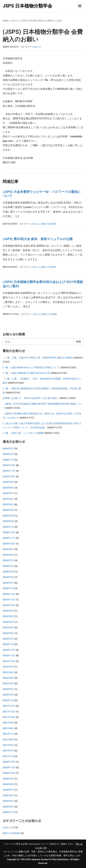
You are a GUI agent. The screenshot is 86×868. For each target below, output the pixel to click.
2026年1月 (8, 460)
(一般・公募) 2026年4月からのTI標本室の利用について (31, 367)
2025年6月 (8, 499)
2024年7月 (8, 560)
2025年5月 (8, 504)
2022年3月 (8, 689)
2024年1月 (8, 588)
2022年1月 (8, 700)
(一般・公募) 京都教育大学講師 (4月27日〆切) (27, 373)
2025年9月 (8, 482)
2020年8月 (8, 784)
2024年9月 (8, 549)
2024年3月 (8, 577)
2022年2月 (8, 695)
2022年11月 (9, 655)
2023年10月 (9, 605)
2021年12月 (9, 706)
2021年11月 (9, 712)
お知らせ (15, 21)
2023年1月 (8, 644)
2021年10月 (9, 717)
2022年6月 (8, 678)
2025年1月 (8, 527)
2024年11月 (9, 538)
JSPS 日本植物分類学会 (27, 6)
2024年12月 (9, 532)
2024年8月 (8, 555)
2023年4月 (8, 627)
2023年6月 (8, 622)
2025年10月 (9, 476)
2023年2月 (8, 639)
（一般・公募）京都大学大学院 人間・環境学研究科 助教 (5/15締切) (38, 358)
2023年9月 (8, 611)
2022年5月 (8, 683)
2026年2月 (8, 454)
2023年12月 (9, 594)
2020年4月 (8, 807)
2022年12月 (9, 650)
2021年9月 (8, 723)
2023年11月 (9, 600)
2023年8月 (8, 616)
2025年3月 (8, 516)
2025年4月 (8, 510)
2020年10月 (9, 773)
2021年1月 (8, 756)
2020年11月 (9, 767)
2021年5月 (8, 745)
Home (6, 21)
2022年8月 (8, 672)
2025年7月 (8, 493)
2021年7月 (8, 734)
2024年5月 (8, 566)
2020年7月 (8, 790)
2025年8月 (8, 488)
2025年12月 (9, 465)
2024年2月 (8, 583)
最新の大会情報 (48, 224)
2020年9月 (8, 779)
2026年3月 (8, 449)
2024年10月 (9, 544)
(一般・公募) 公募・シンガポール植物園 (23, 433)
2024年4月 (8, 572)
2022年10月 (9, 661)
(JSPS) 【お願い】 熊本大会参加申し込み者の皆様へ (31, 398)
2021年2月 (8, 751)
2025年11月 (9, 471)
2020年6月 (8, 795)
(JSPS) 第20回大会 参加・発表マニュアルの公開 (38, 239)
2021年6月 (8, 740)
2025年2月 (8, 521)
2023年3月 (8, 633)
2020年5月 (8, 801)
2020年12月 (9, 762)
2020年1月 (8, 812)
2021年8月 (8, 728)
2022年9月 (8, 667)
